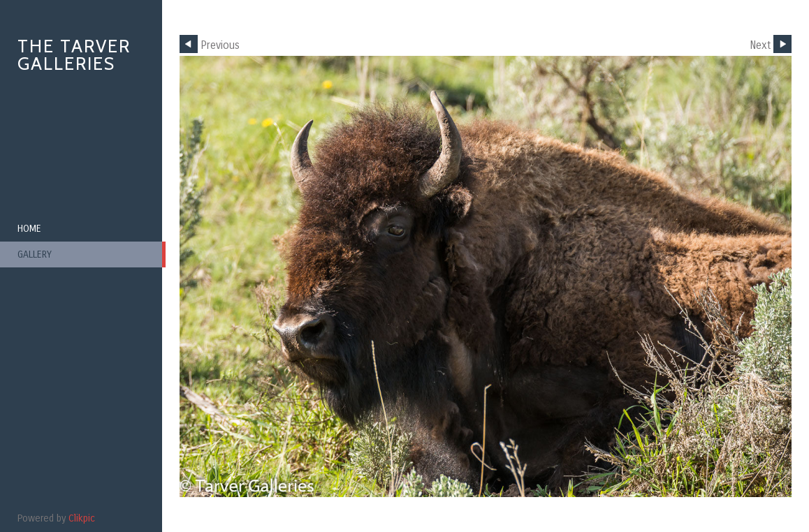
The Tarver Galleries (74, 55)
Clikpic (82, 518)
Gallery (35, 254)
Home (29, 229)
